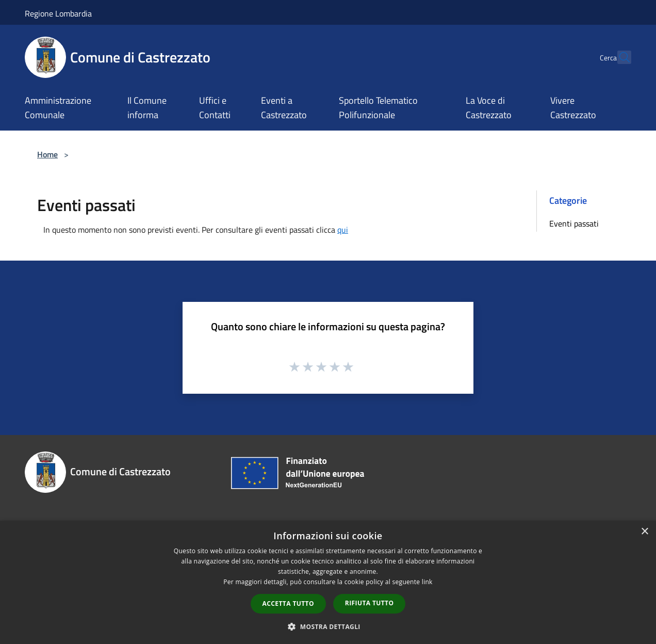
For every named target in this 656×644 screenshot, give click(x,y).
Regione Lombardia (58, 13)
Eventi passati (574, 223)
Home (47, 154)
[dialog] (328, 582)
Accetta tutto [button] (288, 603)
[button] (328, 626)
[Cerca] (619, 57)
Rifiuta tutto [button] (370, 603)
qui (343, 230)
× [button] (644, 532)
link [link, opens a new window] (427, 582)
